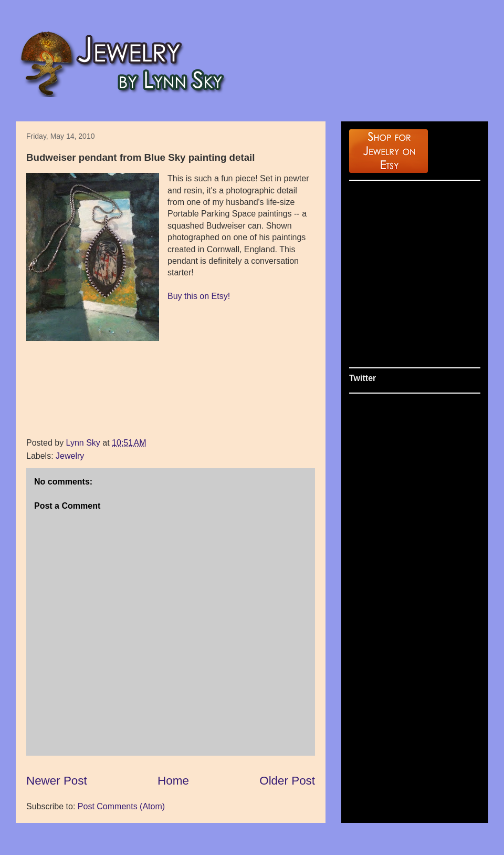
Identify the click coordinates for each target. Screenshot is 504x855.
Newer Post (57, 781)
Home (173, 781)
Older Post (287, 781)
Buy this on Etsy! (199, 296)
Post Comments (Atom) (121, 806)
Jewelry (70, 456)
